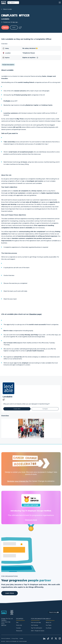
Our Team (49, 625)
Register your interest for (18, 481)
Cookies (21, 638)
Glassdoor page (35, 314)
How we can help (36, 622)
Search (11, 3)
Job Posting (34, 625)
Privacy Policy (15, 638)
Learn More (10, 593)
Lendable (8, 397)
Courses (18, 628)
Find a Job (19, 625)
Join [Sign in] (17, 622)
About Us (48, 622)
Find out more (31, 520)
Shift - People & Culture (38, 631)
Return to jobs (6, 9)
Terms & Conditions (6, 638)
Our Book (49, 628)
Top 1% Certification (37, 628)
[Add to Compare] (45, 409)
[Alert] (17, 409)
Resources (19, 631)
